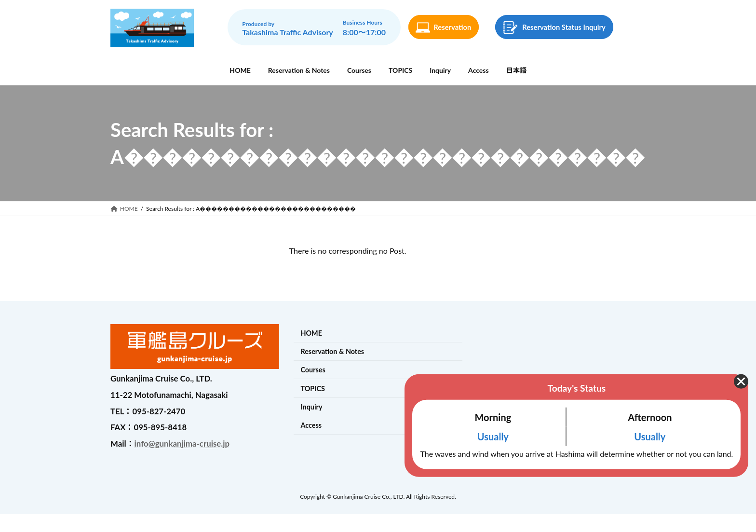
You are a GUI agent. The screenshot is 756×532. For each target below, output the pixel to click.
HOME (311, 333)
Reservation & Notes (332, 351)
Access (311, 425)
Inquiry (311, 407)
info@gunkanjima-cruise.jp (182, 443)
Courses (313, 370)
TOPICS (313, 389)
